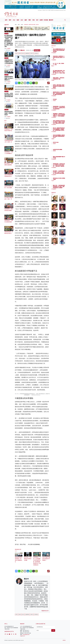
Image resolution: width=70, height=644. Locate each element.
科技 (33, 20)
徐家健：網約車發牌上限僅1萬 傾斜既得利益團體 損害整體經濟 (62, 87)
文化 (14, 20)
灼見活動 (46, 20)
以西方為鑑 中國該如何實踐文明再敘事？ (46, 582)
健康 (26, 20)
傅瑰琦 (60, 139)
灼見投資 (6, 58)
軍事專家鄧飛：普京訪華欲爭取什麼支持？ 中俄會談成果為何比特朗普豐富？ (62, 109)
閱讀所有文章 (45, 635)
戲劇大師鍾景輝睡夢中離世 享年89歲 (62, 158)
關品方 (60, 67)
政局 (6, 20)
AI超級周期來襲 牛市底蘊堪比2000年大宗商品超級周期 (9, 62)
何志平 (60, 182)
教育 (10, 20)
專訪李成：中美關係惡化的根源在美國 (28, 582)
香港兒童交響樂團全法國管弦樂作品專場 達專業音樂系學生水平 (62, 138)
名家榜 (41, 20)
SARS (32, 53)
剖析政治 (37, 50)
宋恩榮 (60, 81)
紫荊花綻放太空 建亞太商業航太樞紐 (62, 179)
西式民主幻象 (61, 142)
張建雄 (60, 101)
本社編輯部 (8, 48)
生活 (22, 20)
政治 (23, 53)
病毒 (20, 53)
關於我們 (51, 20)
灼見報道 (6, 75)
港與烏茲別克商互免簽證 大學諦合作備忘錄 (9, 113)
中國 (22, 25)
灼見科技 (6, 91)
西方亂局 (60, 99)
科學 (16, 53)
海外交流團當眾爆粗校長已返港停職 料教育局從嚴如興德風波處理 (62, 51)
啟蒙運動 (27, 53)
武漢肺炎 (36, 53)
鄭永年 (23, 50)
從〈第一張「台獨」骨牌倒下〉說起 (62, 65)
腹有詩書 (6, 34)
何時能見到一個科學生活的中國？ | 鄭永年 (31, 25)
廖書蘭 (60, 152)
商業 (30, 20)
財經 (18, 20)
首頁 (16, 25)
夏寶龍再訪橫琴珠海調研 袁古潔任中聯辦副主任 (9, 78)
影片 (37, 20)
